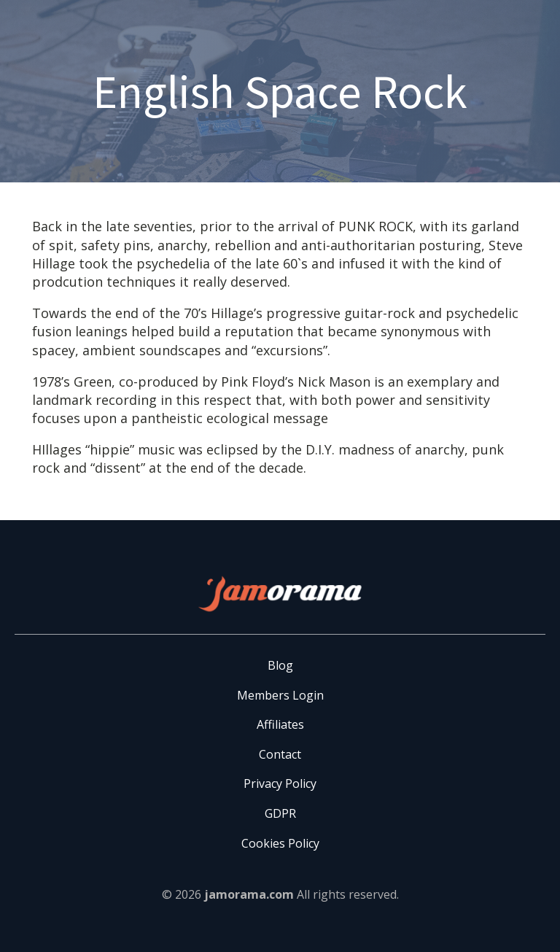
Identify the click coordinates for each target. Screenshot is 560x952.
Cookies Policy (280, 843)
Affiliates (280, 724)
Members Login (280, 695)
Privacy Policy (280, 783)
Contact (280, 754)
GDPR (280, 813)
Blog (280, 665)
